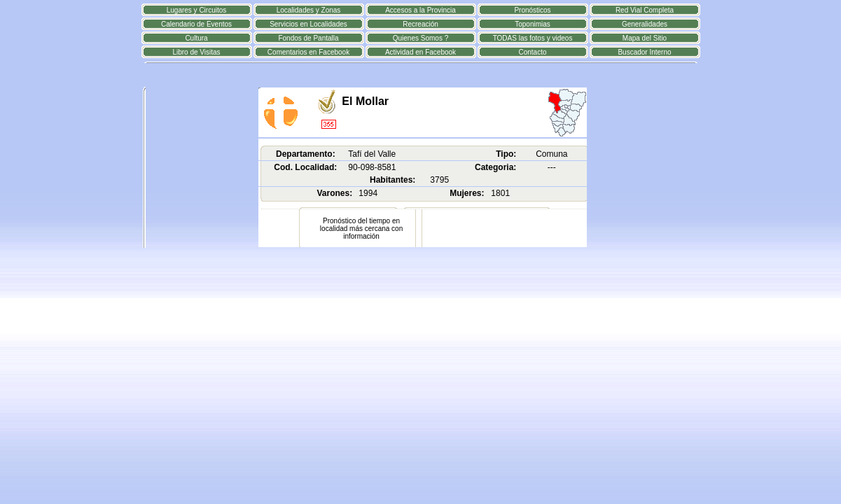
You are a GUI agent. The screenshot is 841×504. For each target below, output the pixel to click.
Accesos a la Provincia (420, 10)
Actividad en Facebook (420, 52)
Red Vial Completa (645, 10)
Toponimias (533, 24)
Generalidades (645, 24)
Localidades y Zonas (309, 10)
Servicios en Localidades (308, 24)
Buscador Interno (644, 52)
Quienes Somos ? (421, 38)
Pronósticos (532, 10)
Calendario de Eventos (196, 24)
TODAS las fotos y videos (533, 38)
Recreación (420, 24)
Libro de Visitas (196, 52)
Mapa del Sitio (645, 38)
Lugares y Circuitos (197, 10)
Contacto (532, 52)
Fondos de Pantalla (308, 38)
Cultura (196, 38)
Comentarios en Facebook (308, 52)
